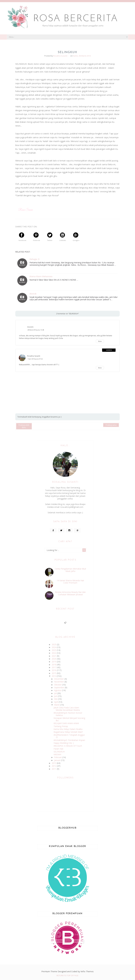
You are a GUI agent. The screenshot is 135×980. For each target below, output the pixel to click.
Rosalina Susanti (34, 356)
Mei (56, 699)
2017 (54, 667)
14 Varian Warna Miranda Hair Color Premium (70, 582)
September (59, 687)
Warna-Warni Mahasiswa (41, 277)
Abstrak (33, 294)
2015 (54, 673)
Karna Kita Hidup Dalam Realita (68, 729)
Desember (59, 679)
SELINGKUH (59, 752)
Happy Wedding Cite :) (64, 743)
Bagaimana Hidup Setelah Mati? (68, 732)
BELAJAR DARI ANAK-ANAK (66, 723)
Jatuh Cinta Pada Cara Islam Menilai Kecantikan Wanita (67, 709)
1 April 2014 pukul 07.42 (35, 359)
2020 (54, 659)
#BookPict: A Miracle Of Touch (68, 746)
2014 (54, 676)
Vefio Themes (87, 971)
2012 (54, 766)
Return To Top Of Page (67, 975)
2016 (54, 670)
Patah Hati (58, 749)
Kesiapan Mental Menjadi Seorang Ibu (69, 719)
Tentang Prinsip (61, 726)
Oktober (58, 685)
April (56, 702)
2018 (54, 665)
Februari (58, 757)
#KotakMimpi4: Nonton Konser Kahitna (68, 714)
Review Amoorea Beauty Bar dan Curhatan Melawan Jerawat (70, 593)
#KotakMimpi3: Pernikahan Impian (69, 740)
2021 (54, 656)
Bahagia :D (35, 259)
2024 (54, 647)
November (59, 682)
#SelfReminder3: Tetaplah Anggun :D (69, 736)
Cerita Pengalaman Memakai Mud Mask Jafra (70, 570)
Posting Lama (111, 425)
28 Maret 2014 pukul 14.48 (36, 330)
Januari (58, 760)
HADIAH (57, 754)
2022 (54, 653)
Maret (57, 705)
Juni (56, 696)
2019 (54, 662)
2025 (54, 644)
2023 (54, 650)
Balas (100, 341)
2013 (54, 763)
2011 (54, 769)
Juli (56, 693)
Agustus (58, 690)
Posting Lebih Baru (24, 426)
